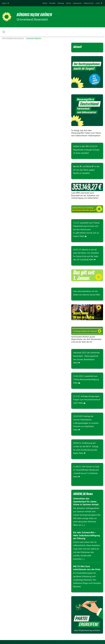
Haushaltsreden (34, 39)
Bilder (89, 166)
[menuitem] (45, 3)
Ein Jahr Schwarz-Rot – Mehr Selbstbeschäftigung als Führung (87, 535)
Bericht (76, 166)
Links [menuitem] (98, 3)
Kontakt (52, 3)
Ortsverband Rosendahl (13, 39)
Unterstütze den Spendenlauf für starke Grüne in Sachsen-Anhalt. (86, 501)
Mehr (82, 236)
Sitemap (61, 3)
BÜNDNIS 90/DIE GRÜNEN (34, 15)
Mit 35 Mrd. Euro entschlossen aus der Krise (87, 568)
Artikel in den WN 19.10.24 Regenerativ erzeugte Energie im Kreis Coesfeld (86, 150)
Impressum (77, 3)
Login (4, 3)
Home (45, 3)
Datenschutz (89, 3)
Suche (69, 3)
